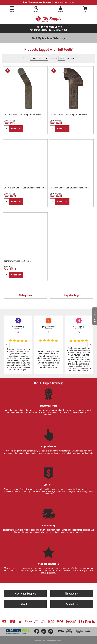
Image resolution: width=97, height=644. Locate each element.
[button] (7, 345)
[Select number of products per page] (62, 58)
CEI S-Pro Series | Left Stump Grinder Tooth (69, 188)
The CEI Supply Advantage (48, 383)
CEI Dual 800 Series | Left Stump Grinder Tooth (25, 188)
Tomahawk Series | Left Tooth (17, 261)
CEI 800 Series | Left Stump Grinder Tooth (69, 115)
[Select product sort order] (39, 58)
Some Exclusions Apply (66, 3)
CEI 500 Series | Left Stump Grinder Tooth (22, 115)
